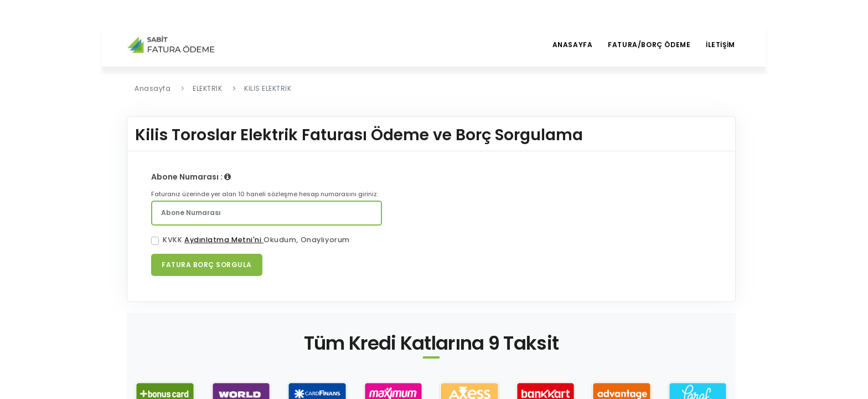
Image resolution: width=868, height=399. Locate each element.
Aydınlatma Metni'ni (224, 240)
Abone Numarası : (191, 177)
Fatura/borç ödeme (647, 45)
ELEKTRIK (207, 88)
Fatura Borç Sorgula (207, 265)
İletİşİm (720, 45)
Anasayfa (569, 45)
